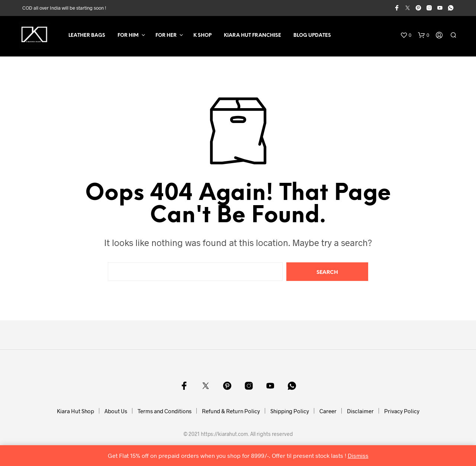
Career (328, 411)
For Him (128, 35)
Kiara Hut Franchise (253, 35)
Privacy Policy (402, 411)
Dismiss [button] (358, 455)
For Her (166, 35)
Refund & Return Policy (231, 411)
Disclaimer (360, 411)
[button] (406, 35)
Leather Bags (87, 35)
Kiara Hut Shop (75, 411)
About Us (116, 411)
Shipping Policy (290, 411)
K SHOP (202, 35)
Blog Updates (312, 35)
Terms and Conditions (165, 411)
